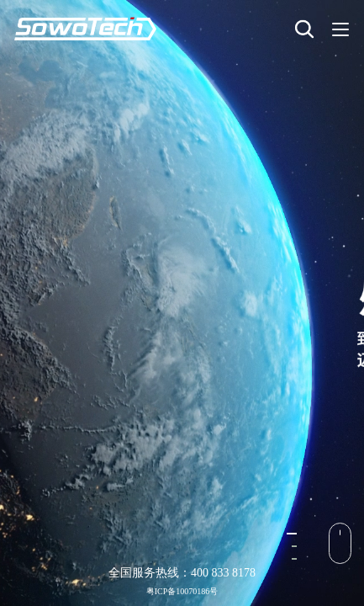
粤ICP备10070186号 (182, 591)
